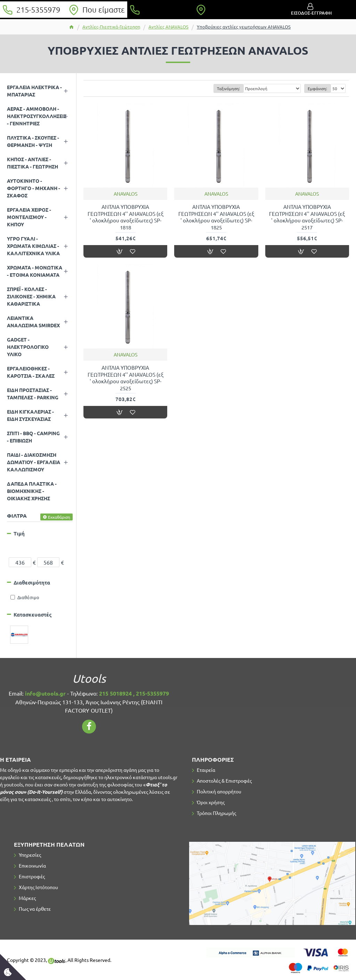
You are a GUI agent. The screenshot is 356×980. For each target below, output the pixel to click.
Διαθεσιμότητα (32, 582)
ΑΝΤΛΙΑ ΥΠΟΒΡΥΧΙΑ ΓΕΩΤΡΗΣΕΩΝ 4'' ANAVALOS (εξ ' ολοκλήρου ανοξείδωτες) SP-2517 (307, 217)
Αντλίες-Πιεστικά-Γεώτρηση (111, 27)
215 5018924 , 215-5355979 (134, 693)
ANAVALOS (126, 194)
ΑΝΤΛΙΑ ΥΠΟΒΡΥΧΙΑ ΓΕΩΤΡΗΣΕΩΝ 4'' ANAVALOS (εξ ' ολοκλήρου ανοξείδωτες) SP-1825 (216, 217)
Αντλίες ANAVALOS (168, 27)
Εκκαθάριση (59, 517)
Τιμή (19, 533)
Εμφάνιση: (317, 88)
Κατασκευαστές (33, 614)
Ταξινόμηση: (228, 88)
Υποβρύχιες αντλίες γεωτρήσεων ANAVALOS (244, 27)
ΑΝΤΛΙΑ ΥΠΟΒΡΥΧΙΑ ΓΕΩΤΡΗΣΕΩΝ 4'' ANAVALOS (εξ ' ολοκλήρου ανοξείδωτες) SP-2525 (126, 378)
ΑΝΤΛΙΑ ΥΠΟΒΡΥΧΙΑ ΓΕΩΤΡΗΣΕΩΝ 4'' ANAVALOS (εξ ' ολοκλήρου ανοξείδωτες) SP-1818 (126, 217)
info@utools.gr (45, 693)
